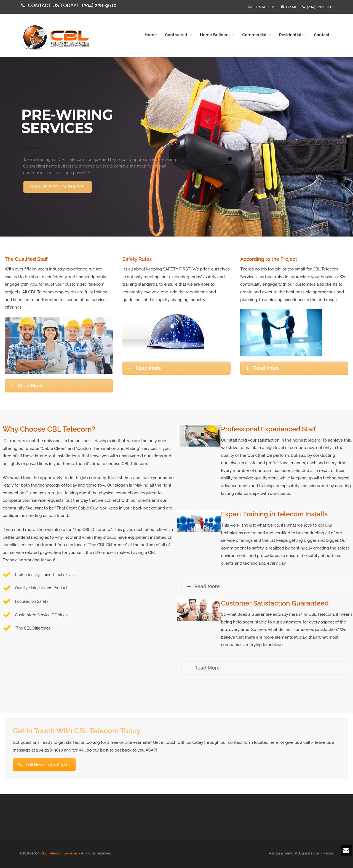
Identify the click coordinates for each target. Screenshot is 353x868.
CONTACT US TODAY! (69, 5)
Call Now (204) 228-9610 (44, 765)
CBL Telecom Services (59, 853)
